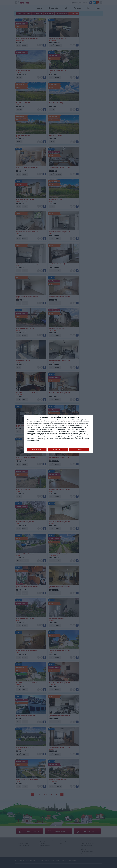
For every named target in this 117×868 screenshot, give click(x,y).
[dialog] (59, 434)
